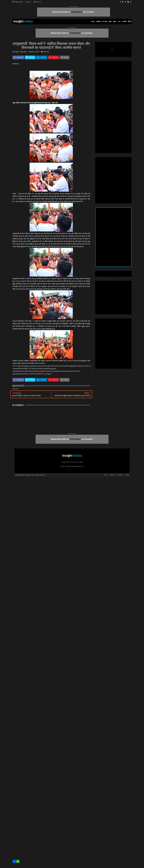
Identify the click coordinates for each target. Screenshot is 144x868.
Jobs (119, 22)
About (28, 2)
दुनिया (115, 22)
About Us (113, 475)
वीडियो (130, 22)
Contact (127, 475)
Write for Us (37, 2)
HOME (93, 22)
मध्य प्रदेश (105, 22)
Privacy (120, 475)
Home (106, 475)
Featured (46, 52)
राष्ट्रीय (110, 22)
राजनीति (124, 22)
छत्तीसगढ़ (99, 22)
